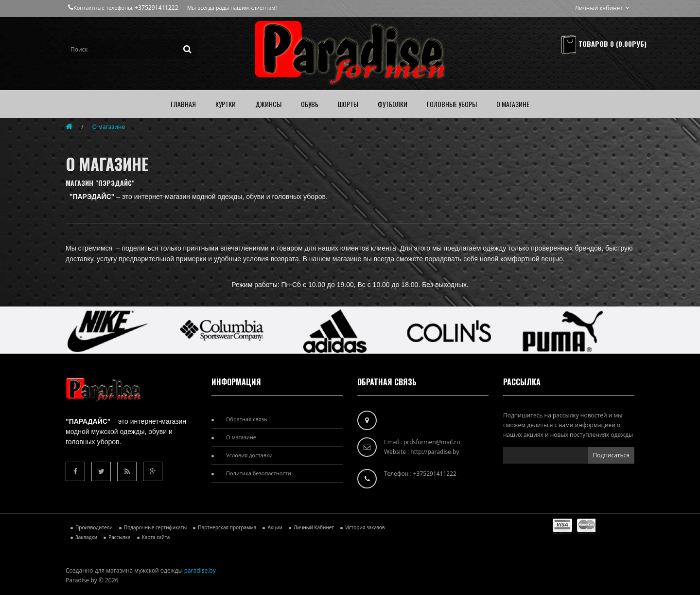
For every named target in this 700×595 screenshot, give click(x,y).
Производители (94, 527)
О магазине (109, 127)
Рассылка (119, 537)
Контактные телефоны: (101, 8)
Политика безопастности (259, 473)
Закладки (86, 537)
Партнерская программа (227, 527)
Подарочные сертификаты (155, 527)
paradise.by (200, 570)
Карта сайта (156, 537)
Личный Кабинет (314, 527)
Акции (275, 527)
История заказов (365, 527)
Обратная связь (247, 419)
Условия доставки (249, 455)
